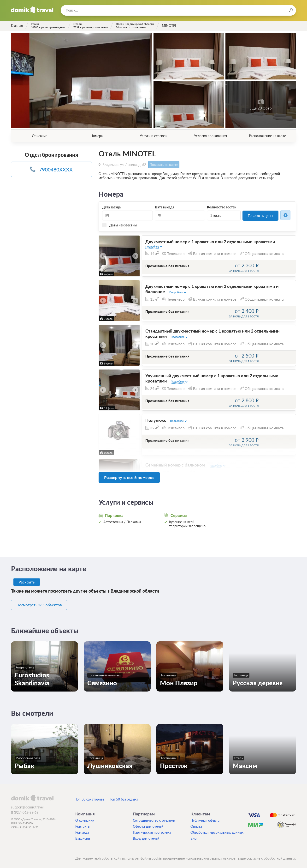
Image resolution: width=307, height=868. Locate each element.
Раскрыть (27, 580)
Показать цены (261, 215)
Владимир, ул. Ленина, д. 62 (124, 164)
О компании (85, 818)
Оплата (196, 824)
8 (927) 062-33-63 (25, 810)
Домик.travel (32, 10)
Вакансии (83, 836)
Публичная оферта (205, 818)
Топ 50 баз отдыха (124, 797)
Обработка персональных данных (217, 830)
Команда (82, 830)
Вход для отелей (146, 836)
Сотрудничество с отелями (154, 818)
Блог (194, 836)
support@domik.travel (27, 805)
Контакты (83, 824)
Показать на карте (163, 164)
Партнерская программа (152, 830)
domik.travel (32, 795)
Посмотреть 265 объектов (44, 603)
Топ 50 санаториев (90, 797)
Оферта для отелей (148, 824)
